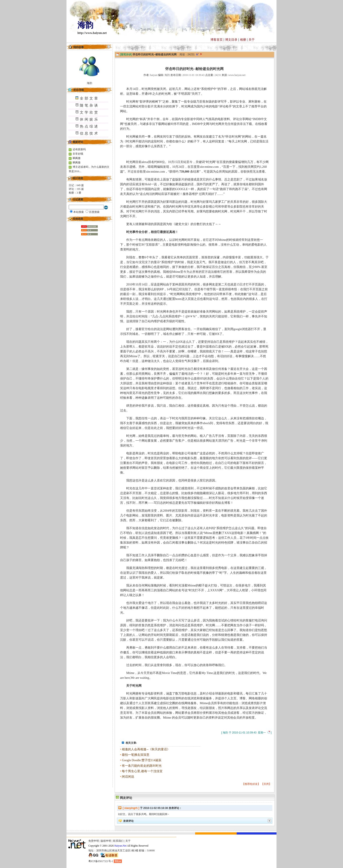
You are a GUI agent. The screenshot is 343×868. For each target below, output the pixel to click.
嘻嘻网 (152, 167)
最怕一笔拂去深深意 (136, 755)
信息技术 (87, 133)
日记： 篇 (76, 185)
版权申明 (106, 841)
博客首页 (217, 40)
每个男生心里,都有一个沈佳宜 (142, 771)
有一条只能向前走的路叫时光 (142, 766)
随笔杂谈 (87, 105)
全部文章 (87, 98)
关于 (252, 40)
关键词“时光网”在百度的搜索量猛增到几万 (224, 162)
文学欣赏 (87, 112)
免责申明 (94, 841)
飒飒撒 (77, 158)
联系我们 (118, 841)
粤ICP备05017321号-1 (101, 861)
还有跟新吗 (79, 149)
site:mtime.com (209, 167)
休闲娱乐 (87, 119)
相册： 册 (75, 193)
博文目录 (231, 40)
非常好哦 (78, 154)
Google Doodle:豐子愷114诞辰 (142, 760)
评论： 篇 (76, 189)
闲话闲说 (128, 777)
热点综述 (87, 126)
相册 (243, 40)
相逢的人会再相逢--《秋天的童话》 (146, 749)
